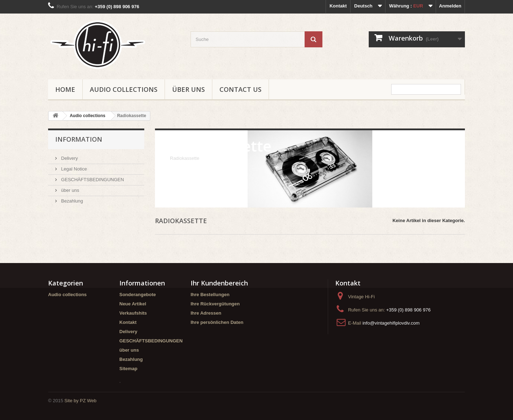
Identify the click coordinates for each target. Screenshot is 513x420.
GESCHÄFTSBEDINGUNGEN (92, 180)
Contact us (240, 89)
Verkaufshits (133, 313)
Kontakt (338, 6)
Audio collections (124, 89)
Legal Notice (73, 169)
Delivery (69, 158)
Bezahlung (71, 201)
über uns (188, 89)
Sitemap (128, 369)
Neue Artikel (133, 304)
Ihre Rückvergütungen (215, 304)
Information (79, 139)
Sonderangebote (138, 295)
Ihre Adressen (206, 313)
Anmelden (450, 6)
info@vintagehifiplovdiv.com (391, 323)
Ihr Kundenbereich (219, 283)
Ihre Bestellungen (210, 295)
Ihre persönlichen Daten (217, 322)
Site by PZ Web (81, 401)
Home (65, 89)
